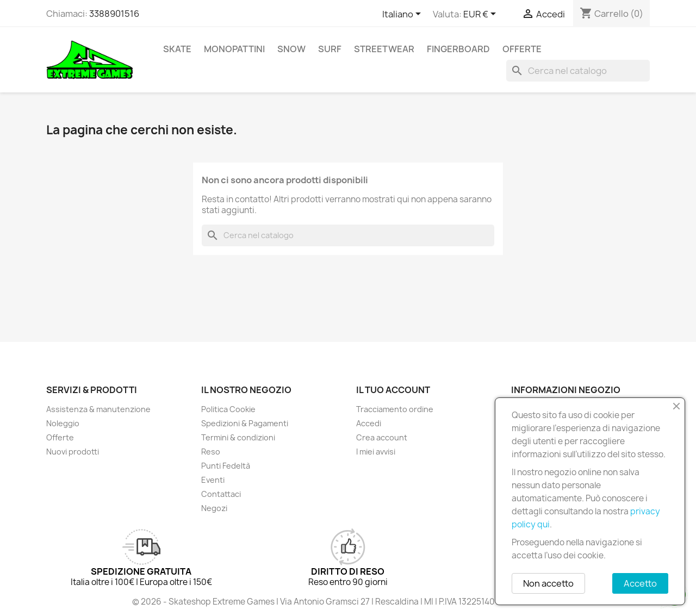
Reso (211, 452)
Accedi (369, 423)
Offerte (522, 49)
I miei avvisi (376, 452)
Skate (177, 49)
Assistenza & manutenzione (98, 409)
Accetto (640, 583)
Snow (291, 49)
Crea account (382, 437)
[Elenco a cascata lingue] (403, 15)
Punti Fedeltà (226, 466)
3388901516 (114, 14)
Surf (330, 49)
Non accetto (548, 583)
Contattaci (221, 494)
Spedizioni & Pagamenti (245, 423)
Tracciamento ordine (395, 409)
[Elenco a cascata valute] (481, 15)
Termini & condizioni (238, 437)
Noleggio (63, 423)
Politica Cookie (228, 409)
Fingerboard (458, 49)
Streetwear (384, 49)
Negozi (214, 508)
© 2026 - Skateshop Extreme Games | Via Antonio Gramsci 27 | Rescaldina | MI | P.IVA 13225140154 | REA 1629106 (348, 602)
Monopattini (234, 49)
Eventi (213, 480)
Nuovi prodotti (73, 452)
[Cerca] (578, 71)
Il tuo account (393, 390)
